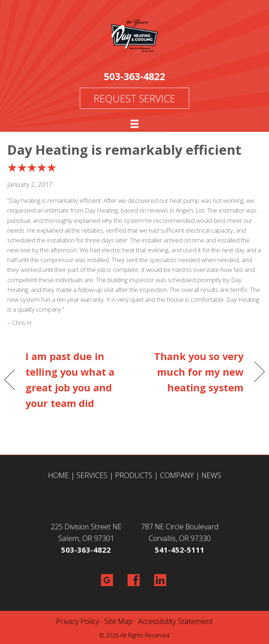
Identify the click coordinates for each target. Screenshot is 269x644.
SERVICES (92, 475)
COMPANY (177, 475)
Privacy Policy (77, 621)
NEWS (211, 475)
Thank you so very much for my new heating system (193, 372)
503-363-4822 (134, 76)
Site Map (118, 621)
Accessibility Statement (176, 621)
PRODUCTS (134, 475)
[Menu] (134, 124)
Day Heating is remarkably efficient (124, 150)
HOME (59, 475)
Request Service (134, 98)
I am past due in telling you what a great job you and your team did (70, 380)
